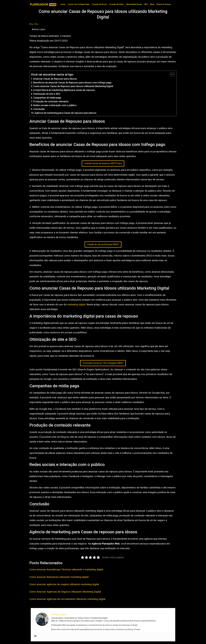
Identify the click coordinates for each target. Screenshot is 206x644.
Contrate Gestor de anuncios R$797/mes (103, 163)
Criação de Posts (99, 4)
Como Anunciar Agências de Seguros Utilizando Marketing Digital (65, 592)
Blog (152, 4)
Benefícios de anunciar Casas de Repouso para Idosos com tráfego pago (72, 83)
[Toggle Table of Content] (171, 74)
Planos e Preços (164, 4)
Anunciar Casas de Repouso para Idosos (55, 79)
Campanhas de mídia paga (47, 98)
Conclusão (39, 109)
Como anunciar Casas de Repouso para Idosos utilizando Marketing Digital (73, 86)
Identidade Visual (134, 4)
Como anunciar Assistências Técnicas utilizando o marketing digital (66, 569)
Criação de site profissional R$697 (103, 244)
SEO (146, 4)
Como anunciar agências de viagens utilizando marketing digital (64, 584)
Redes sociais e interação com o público (55, 105)
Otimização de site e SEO (47, 94)
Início (63, 4)
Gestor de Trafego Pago (79, 4)
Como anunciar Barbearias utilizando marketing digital (59, 577)
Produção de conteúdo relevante (51, 101)
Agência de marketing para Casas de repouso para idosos (65, 113)
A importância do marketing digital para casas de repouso (64, 90)
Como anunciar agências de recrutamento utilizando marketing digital (67, 599)
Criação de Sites (117, 4)
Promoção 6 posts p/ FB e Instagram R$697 (103, 363)
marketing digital (76, 304)
